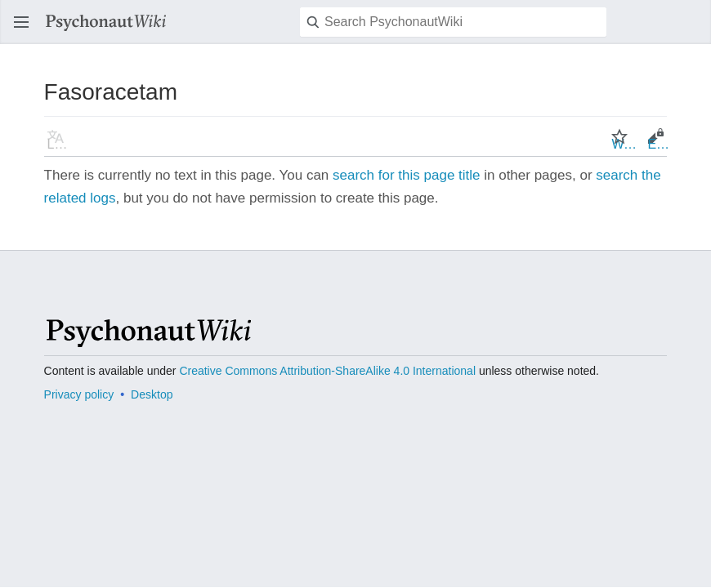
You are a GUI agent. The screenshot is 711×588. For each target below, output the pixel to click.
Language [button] (60, 144)
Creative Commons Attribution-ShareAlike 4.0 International (327, 371)
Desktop (152, 394)
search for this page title (406, 175)
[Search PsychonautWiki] (453, 22)
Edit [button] (659, 144)
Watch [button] (624, 144)
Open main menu (26, 30)
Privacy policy (79, 394)
